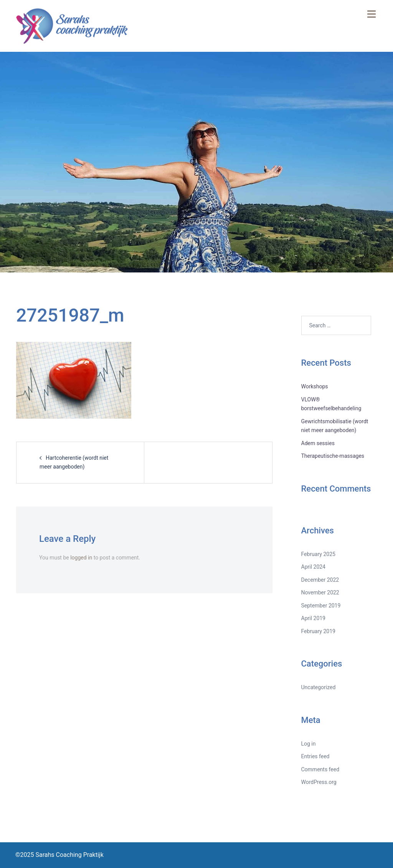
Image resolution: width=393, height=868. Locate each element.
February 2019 (318, 631)
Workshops (315, 386)
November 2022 (320, 592)
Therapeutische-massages (333, 456)
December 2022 (320, 580)
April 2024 (314, 567)
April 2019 (314, 618)
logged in (81, 558)
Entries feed (315, 756)
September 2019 (321, 606)
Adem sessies (318, 443)
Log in (309, 744)
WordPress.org (319, 782)
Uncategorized (319, 687)
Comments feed (320, 769)
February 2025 (318, 554)
